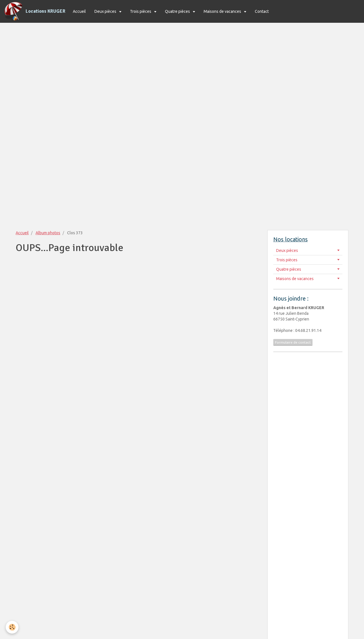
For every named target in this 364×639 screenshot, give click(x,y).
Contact (262, 11)
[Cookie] (12, 627)
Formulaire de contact (293, 342)
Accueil (79, 11)
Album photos (48, 233)
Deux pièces (106, 11)
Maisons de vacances (223, 11)
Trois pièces (141, 11)
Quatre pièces (178, 11)
